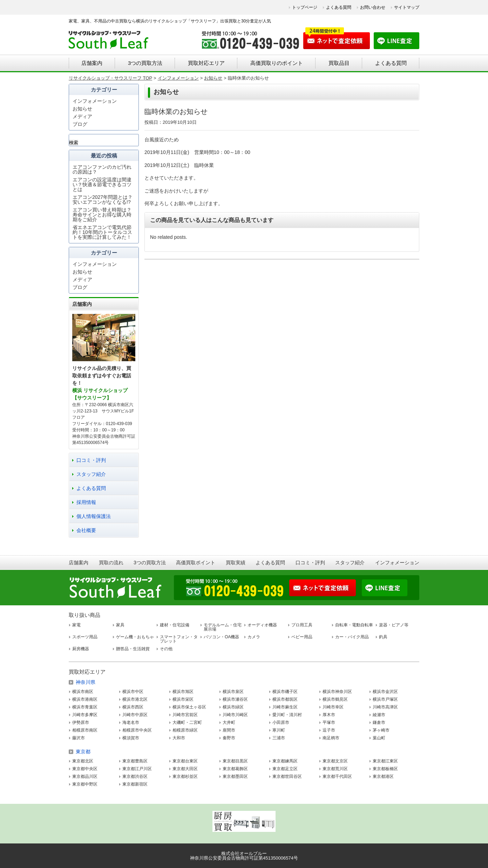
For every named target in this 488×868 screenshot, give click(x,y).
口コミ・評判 (91, 460)
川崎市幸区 (333, 707)
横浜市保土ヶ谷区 (189, 707)
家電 (76, 625)
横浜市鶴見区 (335, 699)
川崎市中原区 (135, 715)
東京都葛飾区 (235, 769)
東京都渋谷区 (135, 776)
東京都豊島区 (135, 761)
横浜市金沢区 (385, 692)
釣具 (383, 637)
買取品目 (339, 63)
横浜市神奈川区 (337, 692)
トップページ (305, 7)
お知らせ (82, 109)
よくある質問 (339, 7)
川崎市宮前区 (185, 715)
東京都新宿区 (135, 784)
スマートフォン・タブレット (179, 639)
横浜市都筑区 (285, 699)
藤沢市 (79, 738)
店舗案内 (92, 63)
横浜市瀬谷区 (235, 699)
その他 (166, 649)
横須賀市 (131, 738)
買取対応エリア (206, 63)
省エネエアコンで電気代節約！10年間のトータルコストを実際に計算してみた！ (102, 232)
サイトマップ (407, 7)
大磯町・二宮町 (187, 722)
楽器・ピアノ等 (394, 625)
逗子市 (329, 730)
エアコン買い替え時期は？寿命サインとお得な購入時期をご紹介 (102, 215)
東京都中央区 (85, 769)
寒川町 (279, 730)
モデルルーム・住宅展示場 (223, 627)
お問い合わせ (373, 7)
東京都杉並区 (185, 776)
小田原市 (281, 722)
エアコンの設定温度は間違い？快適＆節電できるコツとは (102, 184)
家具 (120, 625)
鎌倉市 (379, 722)
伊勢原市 (81, 722)
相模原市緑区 (185, 730)
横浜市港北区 (135, 699)
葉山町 (379, 738)
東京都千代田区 (337, 776)
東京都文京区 (335, 761)
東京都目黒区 (235, 761)
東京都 (83, 752)
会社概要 (86, 530)
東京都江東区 (385, 761)
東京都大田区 (185, 769)
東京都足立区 (285, 769)
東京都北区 (83, 761)
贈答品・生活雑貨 (133, 649)
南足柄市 (331, 738)
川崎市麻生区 (285, 707)
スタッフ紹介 (91, 474)
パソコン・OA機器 (221, 637)
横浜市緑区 (233, 707)
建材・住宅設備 (175, 625)
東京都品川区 (85, 776)
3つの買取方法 (145, 63)
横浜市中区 (133, 692)
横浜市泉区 (233, 692)
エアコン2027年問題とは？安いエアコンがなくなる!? (103, 200)
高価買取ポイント (196, 563)
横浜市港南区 (85, 699)
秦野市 (229, 738)
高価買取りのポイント (277, 63)
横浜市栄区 (183, 699)
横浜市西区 (133, 707)
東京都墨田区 (235, 776)
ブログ (80, 124)
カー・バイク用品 (352, 637)
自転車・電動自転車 (354, 625)
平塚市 (329, 722)
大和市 (179, 738)
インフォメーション (95, 101)
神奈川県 (86, 682)
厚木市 (329, 715)
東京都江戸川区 (137, 769)
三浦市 (279, 738)
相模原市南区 (85, 730)
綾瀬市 (379, 715)
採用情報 (86, 502)
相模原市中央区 (137, 730)
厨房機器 (81, 649)
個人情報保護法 (94, 516)
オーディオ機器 (262, 625)
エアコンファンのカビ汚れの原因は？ (102, 169)
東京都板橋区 (385, 769)
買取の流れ (111, 563)
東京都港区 (383, 776)
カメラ (254, 637)
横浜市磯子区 (285, 692)
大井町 (229, 722)
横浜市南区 (83, 692)
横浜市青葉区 (85, 707)
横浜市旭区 (183, 692)
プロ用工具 (302, 625)
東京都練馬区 (285, 761)
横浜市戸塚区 (385, 699)
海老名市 (131, 722)
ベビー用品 (302, 637)
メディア (82, 116)
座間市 (229, 730)
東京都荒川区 (335, 769)
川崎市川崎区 (235, 715)
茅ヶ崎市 (381, 730)
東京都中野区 (85, 784)
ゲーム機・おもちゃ (135, 637)
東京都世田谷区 (287, 776)
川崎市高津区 (385, 707)
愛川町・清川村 (287, 715)
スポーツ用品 (85, 637)
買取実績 (236, 563)
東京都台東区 (185, 761)
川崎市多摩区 (85, 715)
